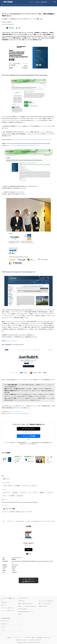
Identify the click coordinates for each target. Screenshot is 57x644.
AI (30, 493)
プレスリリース (10, 521)
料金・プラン (4, 605)
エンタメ (24, 5)
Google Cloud (20, 496)
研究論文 (42, 493)
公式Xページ (4, 627)
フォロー (28, 550)
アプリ (19, 5)
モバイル (14, 5)
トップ (4, 521)
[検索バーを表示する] (55, 2)
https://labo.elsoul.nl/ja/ (17, 558)
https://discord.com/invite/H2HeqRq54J (20, 414)
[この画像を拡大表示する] (7, 460)
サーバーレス (23, 493)
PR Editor (20, 614)
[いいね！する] (3, 28)
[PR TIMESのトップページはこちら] (8, 2)
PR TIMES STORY (21, 601)
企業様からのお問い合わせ (21, 640)
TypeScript (15, 493)
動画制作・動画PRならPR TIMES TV (25, 604)
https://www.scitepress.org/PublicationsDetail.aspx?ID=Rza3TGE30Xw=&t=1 (23, 145)
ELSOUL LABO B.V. (20, 521)
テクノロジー (8, 5)
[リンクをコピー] (19, 28)
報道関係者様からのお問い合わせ (43, 638)
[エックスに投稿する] (7, 28)
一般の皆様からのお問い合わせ (35, 640)
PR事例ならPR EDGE (43, 606)
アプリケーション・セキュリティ (30, 486)
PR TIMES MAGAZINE (22, 609)
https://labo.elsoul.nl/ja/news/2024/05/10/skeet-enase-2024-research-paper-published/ (20, 502)
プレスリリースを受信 (34, 2)
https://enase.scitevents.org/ (12, 341)
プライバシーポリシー (17, 638)
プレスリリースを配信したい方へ (8, 611)
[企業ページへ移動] (29, 535)
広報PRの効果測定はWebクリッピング (26, 612)
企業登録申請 (44, 2)
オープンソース (7, 493)
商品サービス (6, 479)
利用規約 (33, 638)
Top (2, 5)
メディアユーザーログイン (28, 429)
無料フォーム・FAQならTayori (45, 604)
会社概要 (9, 638)
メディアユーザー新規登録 (28, 436)
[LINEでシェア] (13, 28)
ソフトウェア (50, 493)
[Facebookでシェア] (10, 28)
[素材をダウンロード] (17, 28)
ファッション (39, 5)
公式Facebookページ (5, 621)
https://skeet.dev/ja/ (17, 412)
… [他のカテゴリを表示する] (44, 4)
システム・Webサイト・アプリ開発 (11, 486)
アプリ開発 (11, 496)
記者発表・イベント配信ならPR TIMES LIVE (27, 606)
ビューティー (31, 5)
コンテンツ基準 (26, 638)
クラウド (35, 493)
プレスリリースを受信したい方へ (8, 608)
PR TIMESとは (4, 602)
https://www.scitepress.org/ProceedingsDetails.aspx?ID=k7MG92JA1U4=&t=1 (35, 140)
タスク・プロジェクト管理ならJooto (46, 601)
